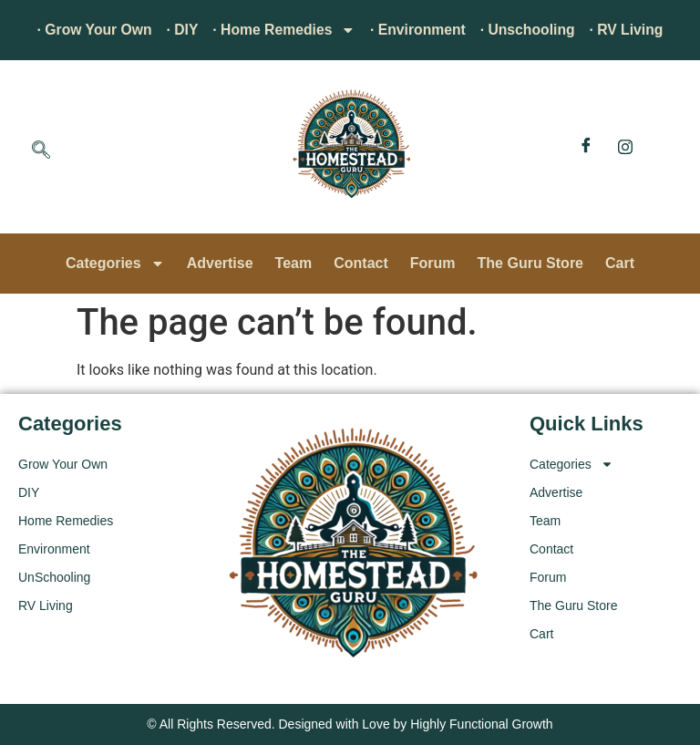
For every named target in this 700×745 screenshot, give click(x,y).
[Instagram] (625, 147)
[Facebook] (586, 147)
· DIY (180, 30)
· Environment (419, 30)
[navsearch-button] (41, 151)
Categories (115, 264)
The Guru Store (530, 263)
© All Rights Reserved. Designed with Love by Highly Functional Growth (350, 724)
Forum (433, 263)
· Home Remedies (283, 30)
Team (294, 263)
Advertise (220, 263)
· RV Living (631, 30)
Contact (361, 263)
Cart (620, 263)
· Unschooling (530, 30)
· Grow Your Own (90, 30)
